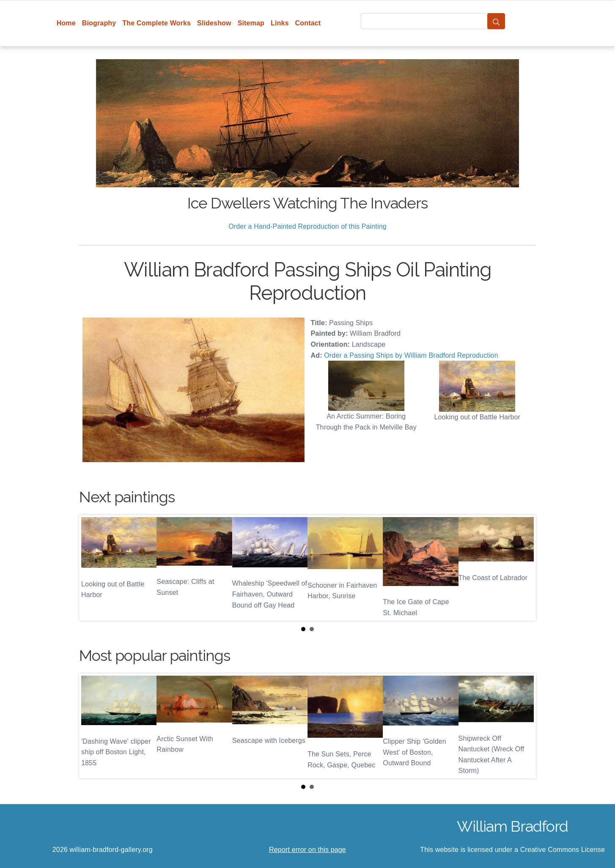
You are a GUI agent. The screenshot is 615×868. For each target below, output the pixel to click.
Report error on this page (307, 850)
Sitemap (251, 23)
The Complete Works (156, 23)
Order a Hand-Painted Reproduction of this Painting (307, 226)
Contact (308, 23)
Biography (99, 23)
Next (523, 568)
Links (280, 23)
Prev (92, 568)
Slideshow (214, 23)
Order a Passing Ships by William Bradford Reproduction (411, 355)
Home (66, 23)
